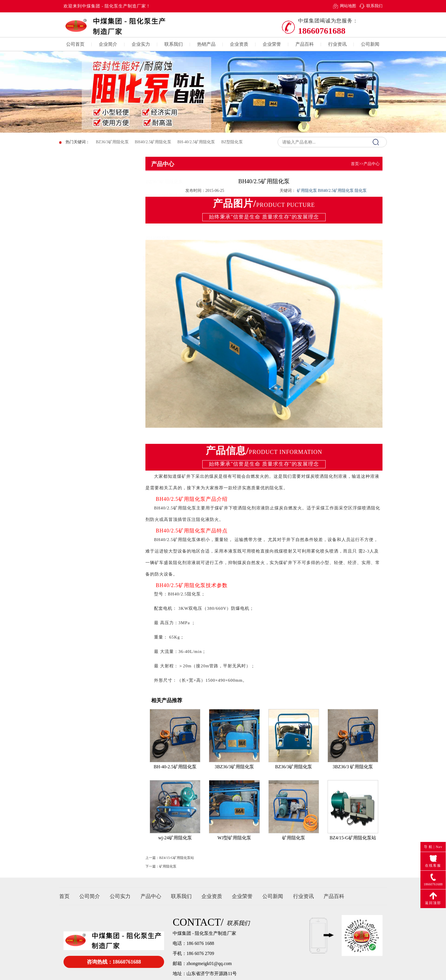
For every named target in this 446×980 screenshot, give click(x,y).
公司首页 (75, 44)
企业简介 (108, 44)
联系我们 (374, 6)
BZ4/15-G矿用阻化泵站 (176, 866)
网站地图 (348, 6)
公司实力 (120, 896)
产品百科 (305, 44)
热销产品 (206, 44)
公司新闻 (370, 44)
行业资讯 (337, 44)
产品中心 (151, 896)
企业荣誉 (272, 44)
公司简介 (90, 896)
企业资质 (239, 44)
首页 (355, 164)
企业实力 (141, 44)
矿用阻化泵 (168, 875)
